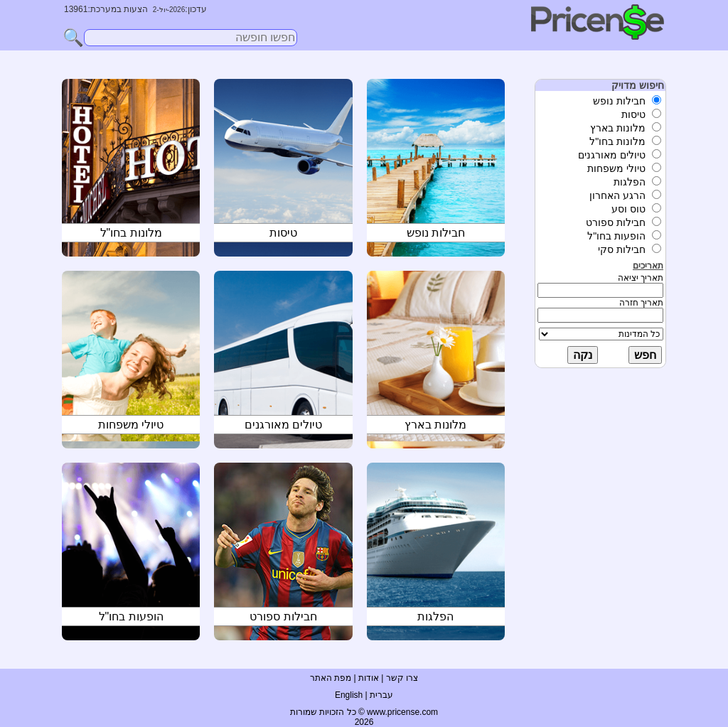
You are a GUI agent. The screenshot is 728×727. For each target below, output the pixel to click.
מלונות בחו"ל (131, 233)
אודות (369, 678)
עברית (381, 695)
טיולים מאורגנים (283, 425)
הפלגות (435, 616)
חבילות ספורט (283, 616)
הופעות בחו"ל (131, 616)
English (349, 695)
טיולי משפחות (131, 425)
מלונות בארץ (435, 425)
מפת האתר (331, 678)
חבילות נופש (436, 233)
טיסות (283, 233)
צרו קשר (402, 678)
